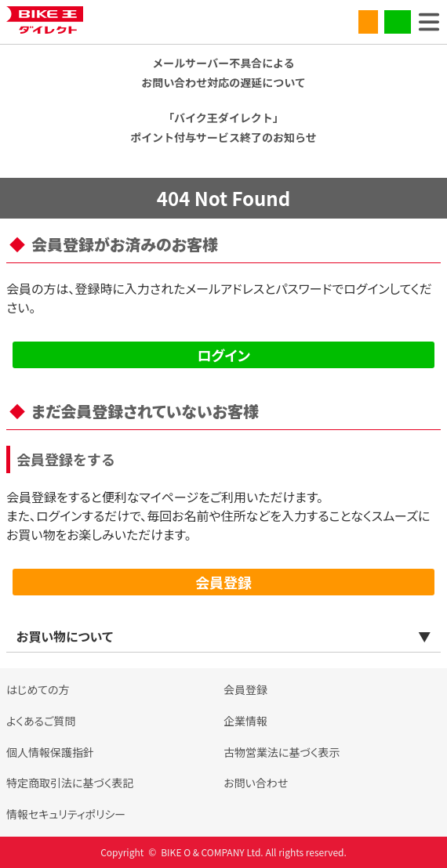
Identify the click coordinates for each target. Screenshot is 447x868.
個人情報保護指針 (50, 752)
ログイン (223, 355)
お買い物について (65, 636)
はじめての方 (38, 689)
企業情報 (245, 721)
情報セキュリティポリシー (66, 814)
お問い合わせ (256, 783)
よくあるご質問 (41, 721)
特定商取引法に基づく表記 (70, 783)
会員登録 (223, 582)
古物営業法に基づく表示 (282, 752)
